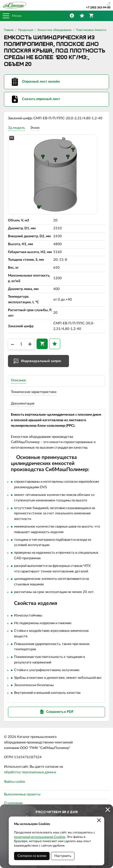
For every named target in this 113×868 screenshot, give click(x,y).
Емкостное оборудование (55, 30)
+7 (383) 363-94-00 (98, 8)
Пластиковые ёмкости (91, 30)
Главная (9, 30)
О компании (13, 803)
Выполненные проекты (22, 795)
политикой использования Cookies (40, 837)
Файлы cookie (15, 782)
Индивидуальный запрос (41, 361)
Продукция (26, 30)
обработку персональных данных (30, 772)
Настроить (63, 856)
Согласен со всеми (32, 856)
